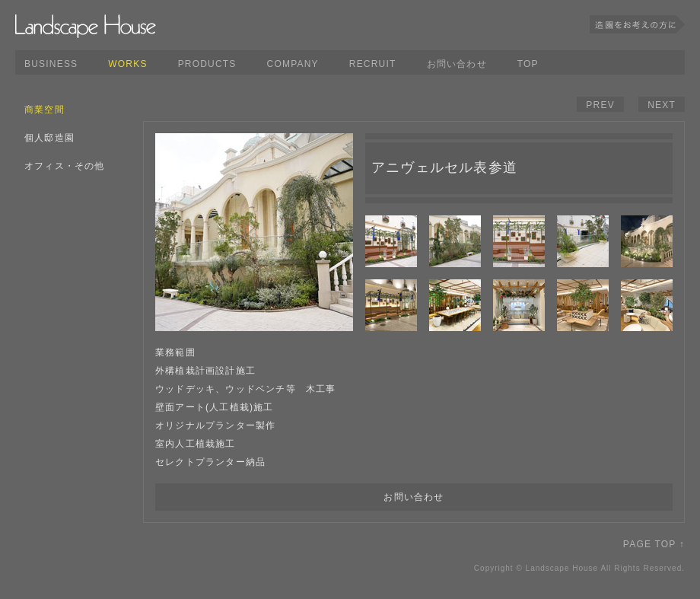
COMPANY (293, 64)
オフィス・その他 (65, 166)
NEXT (662, 105)
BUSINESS (51, 64)
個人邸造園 (49, 138)
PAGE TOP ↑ (654, 544)
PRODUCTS (207, 64)
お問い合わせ (457, 64)
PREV (600, 105)
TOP (528, 64)
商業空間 (45, 110)
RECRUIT (373, 64)
